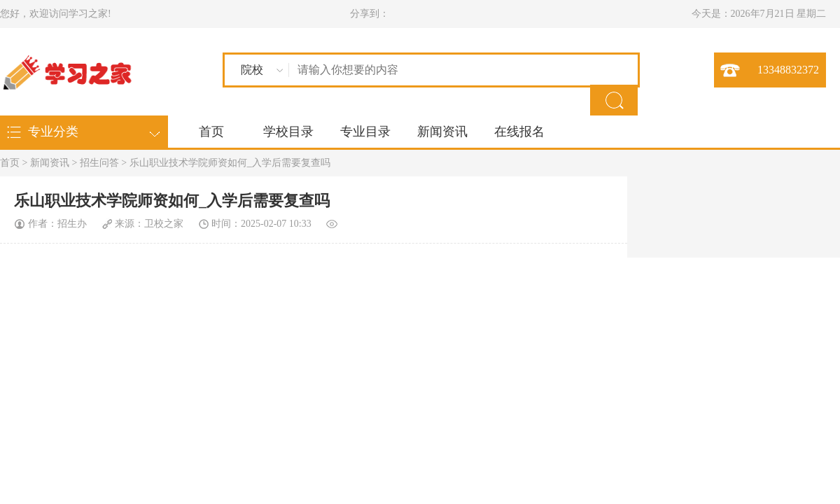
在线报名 (519, 132)
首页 (211, 132)
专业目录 (365, 132)
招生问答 (99, 163)
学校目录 (288, 132)
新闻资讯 (442, 132)
